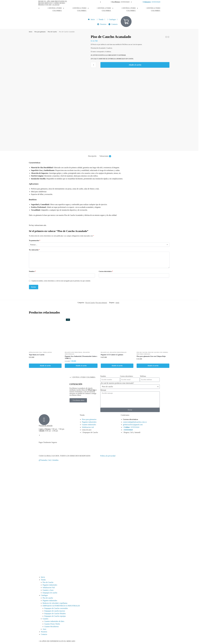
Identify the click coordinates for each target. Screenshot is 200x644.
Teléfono (143, 376)
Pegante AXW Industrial (74, 352)
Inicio (31, 32)
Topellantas (47, 352)
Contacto (44, 634)
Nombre (32, 271)
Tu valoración (34, 250)
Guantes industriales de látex (54, 621)
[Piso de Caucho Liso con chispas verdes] (166, 37)
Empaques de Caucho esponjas (55, 616)
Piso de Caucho (52, 32)
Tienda (43, 580)
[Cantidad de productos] (93, 65)
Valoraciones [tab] (105, 156)
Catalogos (44, 595)
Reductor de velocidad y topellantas (55, 603)
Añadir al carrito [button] (45, 366)
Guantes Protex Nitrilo (52, 624)
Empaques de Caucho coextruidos (56, 608)
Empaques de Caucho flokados (55, 614)
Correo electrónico (106, 271)
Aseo (44, 629)
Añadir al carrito (135, 65)
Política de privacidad (108, 456)
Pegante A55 (105, 352)
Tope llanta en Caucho (37, 355)
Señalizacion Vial (35, 352)
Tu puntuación (35, 240)
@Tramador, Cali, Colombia (49, 460)
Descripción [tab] (92, 156)
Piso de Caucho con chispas (158, 352)
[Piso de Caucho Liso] (168, 37)
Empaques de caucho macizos (55, 611)
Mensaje (103, 390)
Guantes (45, 619)
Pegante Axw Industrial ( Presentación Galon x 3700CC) (81, 357)
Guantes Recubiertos (52, 627)
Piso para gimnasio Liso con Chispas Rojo (151, 356)
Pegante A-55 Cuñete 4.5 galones (112, 355)
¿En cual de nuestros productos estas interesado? (117, 383)
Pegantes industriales (118, 352)
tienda (117, 303)
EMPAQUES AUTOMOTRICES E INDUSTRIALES (61, 606)
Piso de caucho (48, 598)
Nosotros (44, 632)
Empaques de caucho (50, 593)
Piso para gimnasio (40, 32)
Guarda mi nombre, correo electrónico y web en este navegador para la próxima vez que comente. (61, 281)
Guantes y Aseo (48, 590)
